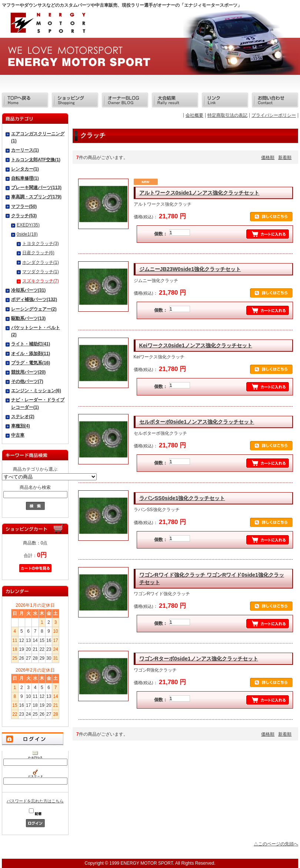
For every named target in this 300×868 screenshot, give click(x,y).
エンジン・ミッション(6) (36, 391)
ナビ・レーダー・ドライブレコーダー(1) (38, 403)
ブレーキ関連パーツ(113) (36, 188)
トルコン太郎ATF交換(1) (36, 160)
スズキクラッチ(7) (41, 281)
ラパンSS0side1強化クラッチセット (182, 498)
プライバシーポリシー (274, 115)
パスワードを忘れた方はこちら (35, 801)
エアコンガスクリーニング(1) (38, 137)
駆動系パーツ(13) (28, 318)
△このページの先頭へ (276, 844)
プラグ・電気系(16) (31, 363)
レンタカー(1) (25, 169)
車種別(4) (21, 426)
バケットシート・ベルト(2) (36, 331)
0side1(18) (27, 234)
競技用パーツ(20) (28, 372)
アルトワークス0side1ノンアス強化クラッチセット (199, 193)
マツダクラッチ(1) (41, 272)
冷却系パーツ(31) (28, 290)
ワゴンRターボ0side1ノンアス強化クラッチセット (199, 659)
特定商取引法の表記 (227, 115)
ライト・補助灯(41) (31, 344)
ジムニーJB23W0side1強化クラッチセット (190, 269)
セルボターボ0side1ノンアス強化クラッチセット (197, 422)
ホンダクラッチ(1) (41, 262)
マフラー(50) (24, 206)
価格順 (268, 158)
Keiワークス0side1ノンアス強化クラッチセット (196, 345)
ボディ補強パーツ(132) (34, 299)
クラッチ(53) (24, 216)
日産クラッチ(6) (38, 253)
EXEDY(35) (28, 225)
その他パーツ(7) (27, 381)
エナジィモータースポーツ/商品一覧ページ (47, 25)
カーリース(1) (25, 150)
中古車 (18, 435)
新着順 (285, 158)
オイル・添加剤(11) (31, 354)
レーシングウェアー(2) (34, 309)
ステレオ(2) (23, 417)
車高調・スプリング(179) (36, 197)
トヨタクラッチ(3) (41, 243)
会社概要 (194, 115)
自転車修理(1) (25, 178)
